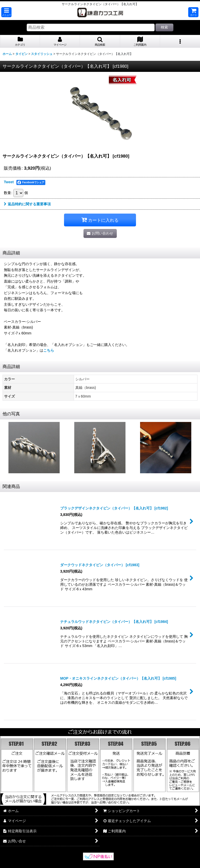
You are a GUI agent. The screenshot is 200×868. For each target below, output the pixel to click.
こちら (49, 350)
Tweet (9, 182)
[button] (6, 12)
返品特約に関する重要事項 (27, 204)
